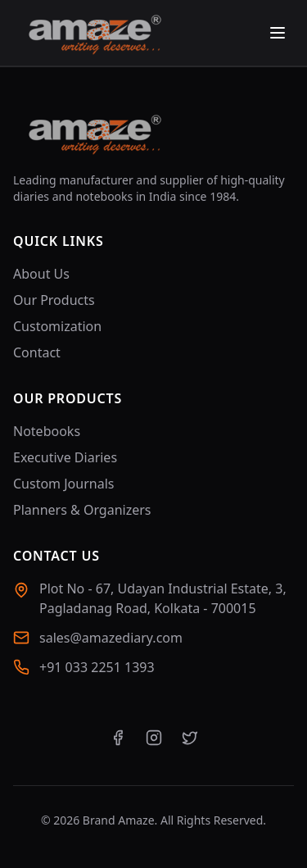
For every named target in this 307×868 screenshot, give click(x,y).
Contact (37, 352)
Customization (57, 326)
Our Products (54, 300)
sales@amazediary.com (111, 638)
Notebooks (47, 431)
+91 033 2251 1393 (97, 667)
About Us (41, 274)
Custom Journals (63, 484)
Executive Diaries (65, 457)
